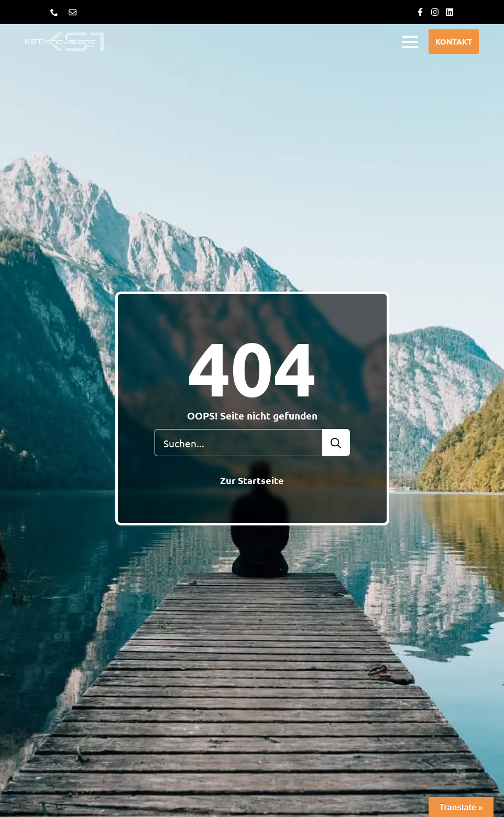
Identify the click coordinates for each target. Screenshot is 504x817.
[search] (336, 443)
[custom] (420, 12)
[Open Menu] (410, 42)
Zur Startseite (252, 480)
